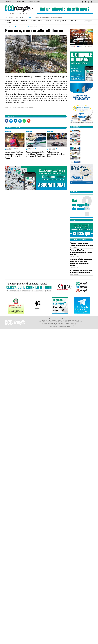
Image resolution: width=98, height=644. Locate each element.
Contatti (9, 22)
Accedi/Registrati (34, 2)
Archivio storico (21, 2)
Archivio (73, 21)
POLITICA (16, 21)
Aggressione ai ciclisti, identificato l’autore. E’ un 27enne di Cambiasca (36, 154)
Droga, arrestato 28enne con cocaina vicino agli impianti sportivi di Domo (15, 155)
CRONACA (8, 21)
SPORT (40, 21)
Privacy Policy (53, 327)
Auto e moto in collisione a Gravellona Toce (56, 154)
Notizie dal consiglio (52, 21)
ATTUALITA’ (25, 21)
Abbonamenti (9, 2)
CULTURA (33, 21)
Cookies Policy (62, 327)
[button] (7, 121)
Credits (68, 327)
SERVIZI (65, 21)
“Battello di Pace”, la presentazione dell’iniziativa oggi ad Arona (81, 252)
